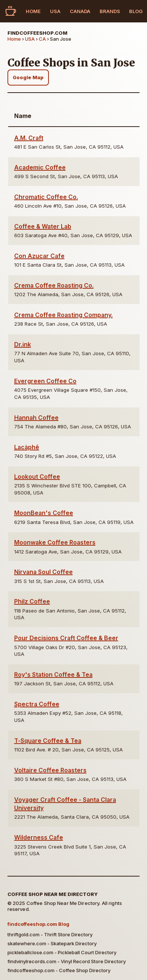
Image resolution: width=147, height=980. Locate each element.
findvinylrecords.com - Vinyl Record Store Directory (67, 961)
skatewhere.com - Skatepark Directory (52, 943)
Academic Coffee (40, 167)
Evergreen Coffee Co (45, 381)
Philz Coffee (32, 601)
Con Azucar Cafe (39, 256)
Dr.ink (23, 344)
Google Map (28, 77)
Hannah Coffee (36, 418)
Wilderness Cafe (39, 837)
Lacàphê (27, 447)
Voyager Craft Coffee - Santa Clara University (65, 804)
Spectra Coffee (37, 704)
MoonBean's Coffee (44, 513)
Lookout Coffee (37, 477)
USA (55, 11)
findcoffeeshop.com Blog (38, 924)
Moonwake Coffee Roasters (55, 542)
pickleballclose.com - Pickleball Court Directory (62, 952)
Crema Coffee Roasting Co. (54, 285)
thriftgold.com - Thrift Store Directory (50, 934)
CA (42, 39)
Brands (110, 11)
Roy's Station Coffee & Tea (53, 674)
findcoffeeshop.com (37, 33)
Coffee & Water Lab (43, 226)
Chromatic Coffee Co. (46, 197)
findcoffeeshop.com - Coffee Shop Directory (59, 970)
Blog (136, 11)
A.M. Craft (29, 138)
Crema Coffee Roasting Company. (63, 315)
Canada (80, 11)
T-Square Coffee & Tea (48, 741)
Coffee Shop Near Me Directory (53, 894)
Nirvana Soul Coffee (43, 572)
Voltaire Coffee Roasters (50, 770)
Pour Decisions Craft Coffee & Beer (66, 638)
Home (33, 11)
